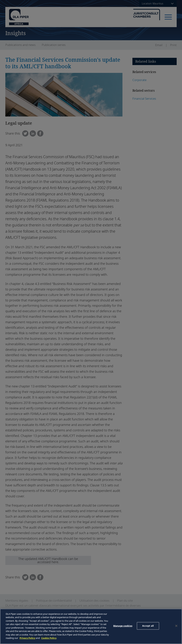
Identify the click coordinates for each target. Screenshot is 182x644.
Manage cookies (123, 626)
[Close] (176, 626)
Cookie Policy (49, 638)
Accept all (148, 626)
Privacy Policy (27, 638)
